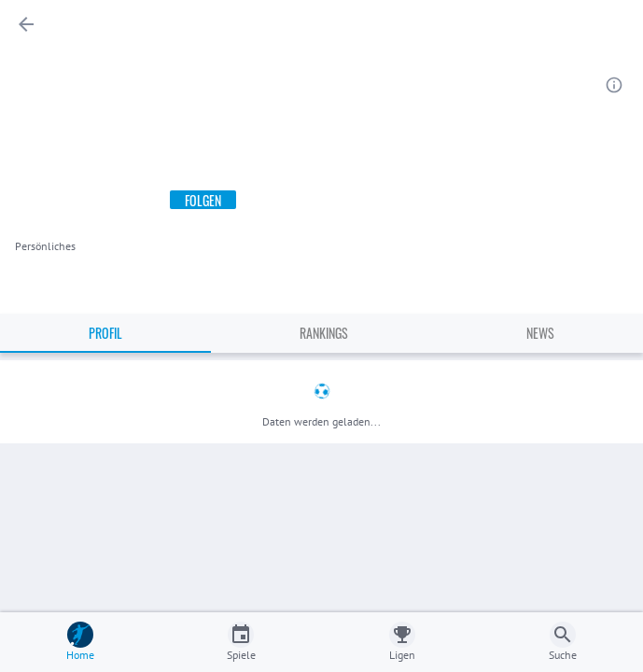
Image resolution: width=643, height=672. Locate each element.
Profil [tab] (105, 333)
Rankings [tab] (324, 333)
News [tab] (540, 333)
